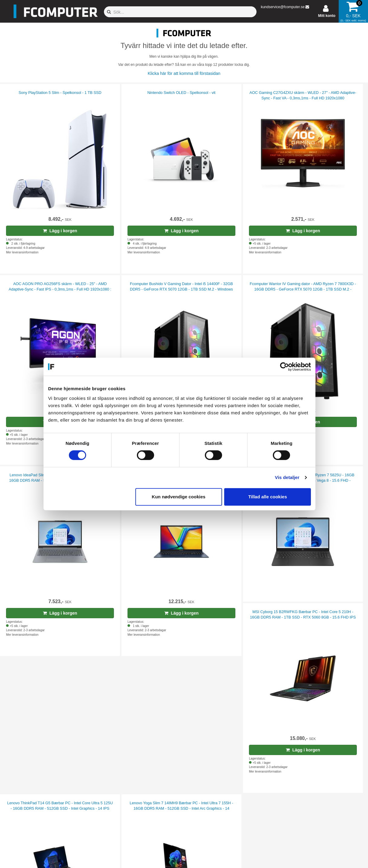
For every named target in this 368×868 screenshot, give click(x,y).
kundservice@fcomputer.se (283, 7)
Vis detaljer (292, 477)
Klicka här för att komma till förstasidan (184, 73)
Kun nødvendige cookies (183, 497)
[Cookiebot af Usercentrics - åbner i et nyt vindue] (289, 367)
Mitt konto (327, 16)
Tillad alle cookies (272, 497)
